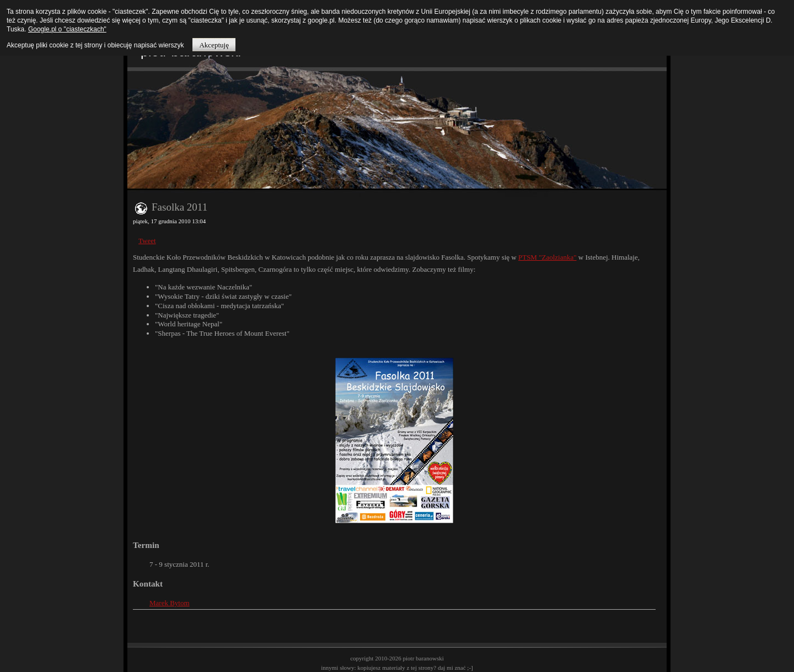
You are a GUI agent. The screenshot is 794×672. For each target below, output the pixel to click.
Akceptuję (214, 45)
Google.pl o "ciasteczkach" (67, 29)
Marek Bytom (170, 603)
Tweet (147, 241)
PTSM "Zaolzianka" (548, 257)
